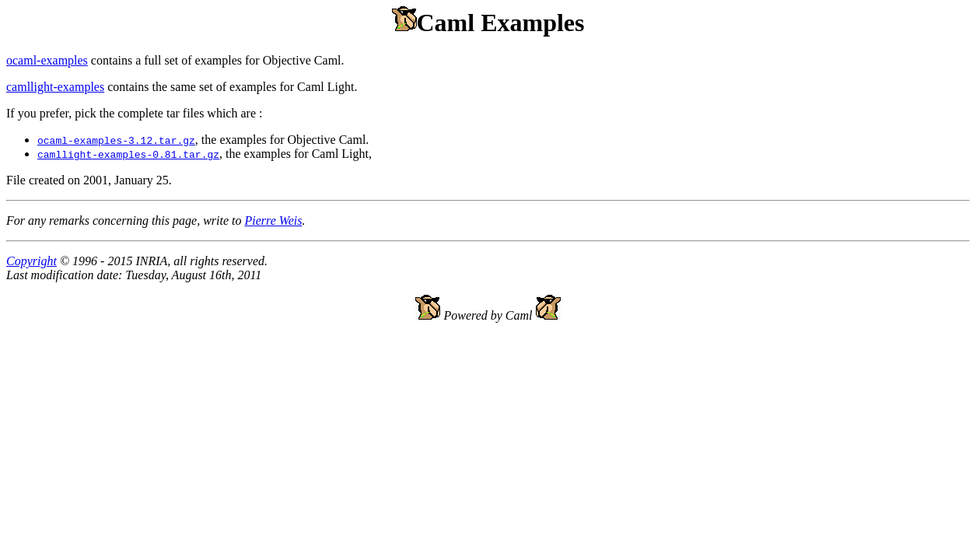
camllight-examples (55, 87)
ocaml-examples (47, 60)
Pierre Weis (273, 220)
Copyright (31, 261)
